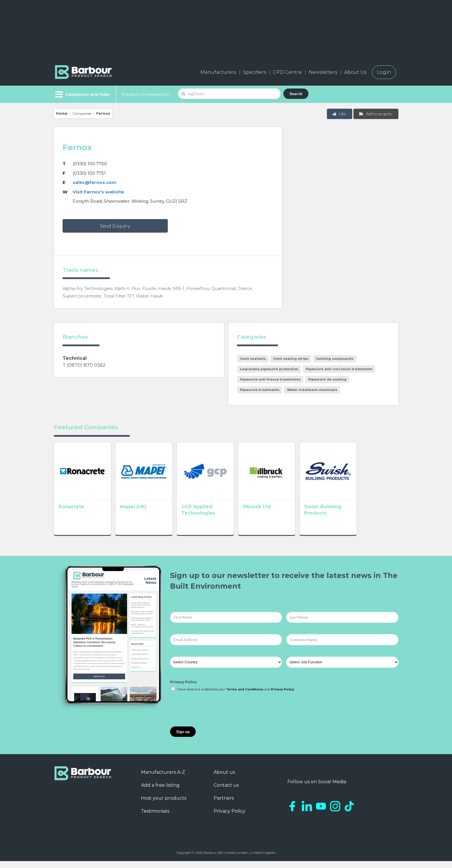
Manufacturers (218, 72)
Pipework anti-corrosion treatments (339, 369)
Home (62, 113)
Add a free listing (160, 792)
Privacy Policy (183, 689)
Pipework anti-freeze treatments (270, 379)
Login (384, 72)
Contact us (226, 792)
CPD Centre (287, 72)
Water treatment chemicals (312, 390)
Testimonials (155, 818)
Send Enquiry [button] (115, 226)
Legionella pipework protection (269, 369)
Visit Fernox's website (98, 192)
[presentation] (214, 716)
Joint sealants (253, 359)
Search (296, 94)
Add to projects (375, 114)
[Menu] (82, 94)
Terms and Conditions (245, 696)
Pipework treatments (260, 390)
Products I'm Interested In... (147, 94)
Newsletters (323, 72)
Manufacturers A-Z (163, 779)
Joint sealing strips (291, 359)
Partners (224, 805)
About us (224, 779)
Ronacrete (71, 515)
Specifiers (255, 72)
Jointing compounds (335, 359)
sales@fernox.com (95, 182)
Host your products (164, 805)
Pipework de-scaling (327, 379)
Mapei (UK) (142, 515)
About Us (355, 72)
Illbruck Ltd (282, 515)
